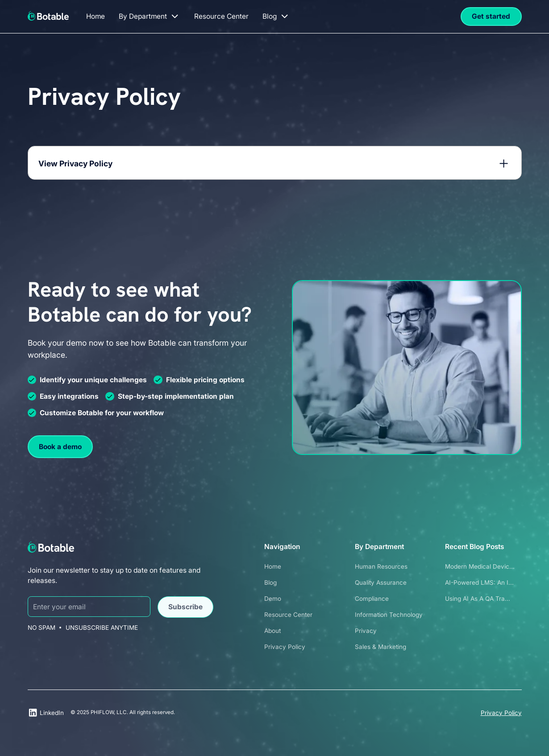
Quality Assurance (381, 582)
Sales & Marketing (381, 647)
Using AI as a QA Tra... (478, 599)
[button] (150, 16)
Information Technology (389, 615)
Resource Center (288, 615)
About (272, 631)
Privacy (366, 631)
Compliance (372, 599)
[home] (48, 15)
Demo (273, 599)
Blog (270, 582)
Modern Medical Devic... (480, 566)
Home (273, 566)
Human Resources (381, 566)
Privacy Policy (285, 647)
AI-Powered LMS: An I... (479, 582)
